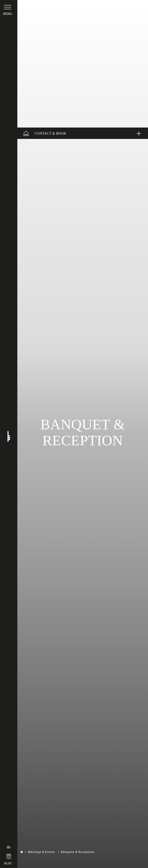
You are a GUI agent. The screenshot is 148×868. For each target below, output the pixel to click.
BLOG (9, 860)
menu (9, 18)
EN (9, 840)
